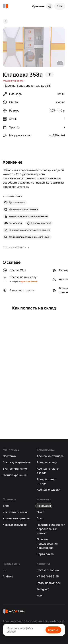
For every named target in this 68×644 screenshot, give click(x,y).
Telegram (43, 589)
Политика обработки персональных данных (51, 529)
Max (40, 595)
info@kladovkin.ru (49, 583)
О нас (41, 512)
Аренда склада (47, 462)
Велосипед (15, 223)
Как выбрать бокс (15, 525)
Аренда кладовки (49, 490)
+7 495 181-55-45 (48, 576)
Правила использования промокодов (47, 543)
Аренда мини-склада (46, 481)
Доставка (9, 456)
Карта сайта (45, 554)
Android (8, 576)
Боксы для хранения (17, 462)
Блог (6, 506)
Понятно (53, 630)
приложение (29, 281)
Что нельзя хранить (16, 518)
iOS (5, 570)
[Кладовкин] (5, 6)
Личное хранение (15, 475)
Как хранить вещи (15, 512)
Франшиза (38, 6)
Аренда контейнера (50, 456)
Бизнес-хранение (15, 469)
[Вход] (60, 6)
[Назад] (5, 21)
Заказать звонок (48, 570)
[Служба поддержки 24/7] (49, 6)
